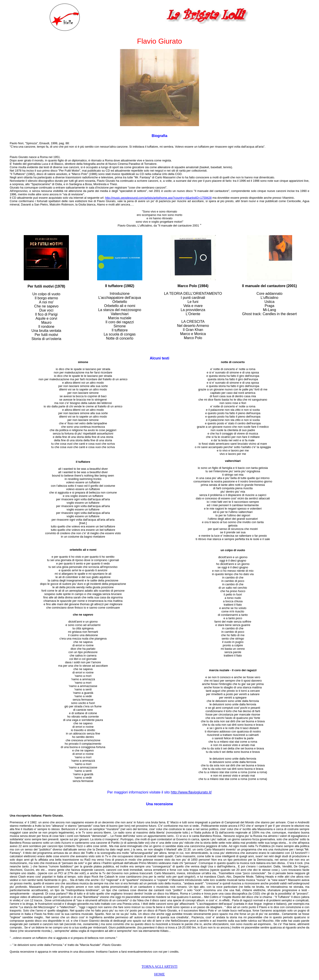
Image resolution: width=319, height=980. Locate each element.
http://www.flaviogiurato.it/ (191, 792)
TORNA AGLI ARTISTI (160, 967)
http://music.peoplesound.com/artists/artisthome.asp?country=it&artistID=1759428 (158, 198)
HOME (159, 974)
